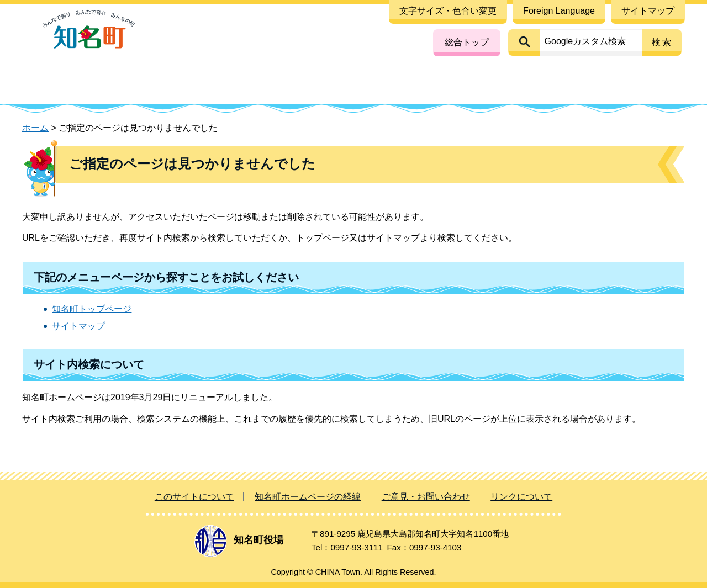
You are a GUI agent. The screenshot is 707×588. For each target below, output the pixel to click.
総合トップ (467, 42)
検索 (662, 42)
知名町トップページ (92, 309)
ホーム (35, 128)
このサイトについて (194, 497)
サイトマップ (78, 326)
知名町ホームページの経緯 (308, 497)
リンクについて (521, 497)
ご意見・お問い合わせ (426, 497)
